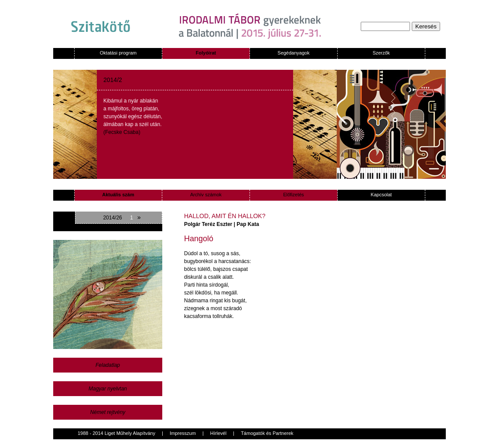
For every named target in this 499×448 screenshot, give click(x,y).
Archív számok (206, 195)
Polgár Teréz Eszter (208, 224)
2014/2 (113, 80)
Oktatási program (118, 53)
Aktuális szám (118, 195)
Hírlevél (218, 433)
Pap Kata (248, 224)
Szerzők (381, 53)
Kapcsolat (381, 195)
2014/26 (112, 218)
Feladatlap (108, 365)
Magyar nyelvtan (108, 389)
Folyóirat (206, 53)
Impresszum (183, 433)
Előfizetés (294, 195)
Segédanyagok (293, 53)
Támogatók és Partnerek (267, 433)
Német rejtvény (108, 412)
